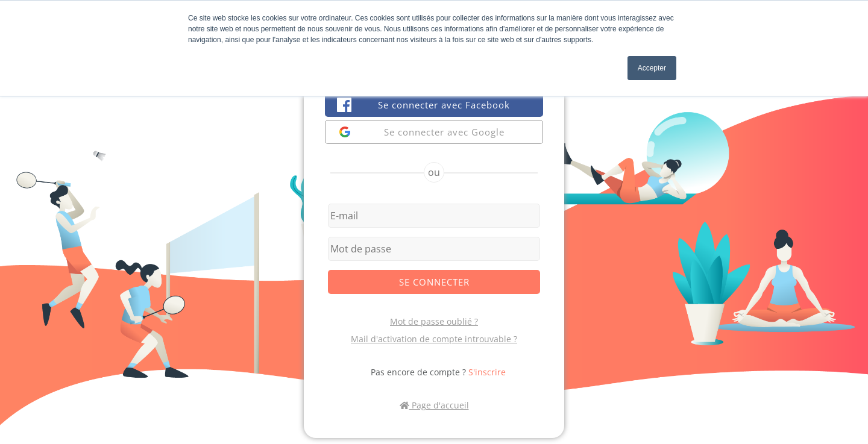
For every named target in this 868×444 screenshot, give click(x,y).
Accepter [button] (652, 68)
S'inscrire (487, 372)
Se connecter (434, 282)
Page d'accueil (434, 405)
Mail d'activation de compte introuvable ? (434, 339)
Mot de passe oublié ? (434, 321)
